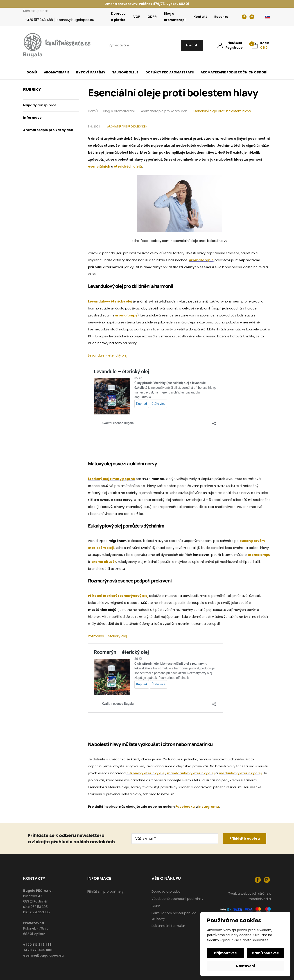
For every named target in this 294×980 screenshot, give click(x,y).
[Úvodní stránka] (57, 45)
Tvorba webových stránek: (250, 894)
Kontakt (200, 17)
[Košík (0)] (260, 45)
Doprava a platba (118, 17)
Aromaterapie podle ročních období (234, 72)
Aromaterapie (57, 72)
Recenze (221, 17)
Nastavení (245, 966)
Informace (32, 118)
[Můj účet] (230, 45)
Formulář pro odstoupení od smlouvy (174, 916)
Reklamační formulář (168, 926)
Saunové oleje (125, 72)
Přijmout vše (226, 953)
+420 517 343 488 (39, 20)
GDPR (152, 17)
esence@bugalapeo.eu (75, 20)
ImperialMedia (259, 899)
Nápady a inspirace (40, 105)
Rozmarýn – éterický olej (107, 636)
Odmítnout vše (265, 953)
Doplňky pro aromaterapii (170, 72)
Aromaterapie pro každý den (48, 130)
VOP (137, 17)
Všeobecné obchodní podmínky (177, 899)
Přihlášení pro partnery (105, 891)
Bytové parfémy (91, 72)
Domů (32, 72)
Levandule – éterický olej (108, 355)
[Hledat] (191, 45)
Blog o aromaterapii (175, 17)
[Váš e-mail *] (175, 839)
